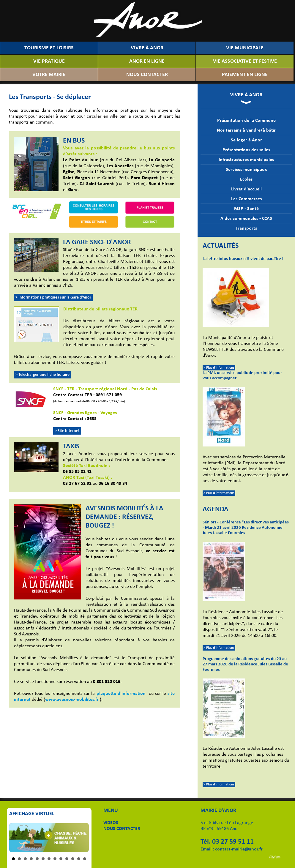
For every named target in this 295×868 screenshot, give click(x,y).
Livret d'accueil (246, 189)
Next (81, 838)
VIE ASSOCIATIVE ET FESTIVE (245, 61)
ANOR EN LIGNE (147, 61)
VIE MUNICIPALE (245, 48)
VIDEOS (111, 823)
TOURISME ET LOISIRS (49, 48)
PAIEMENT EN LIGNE (245, 75)
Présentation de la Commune (246, 121)
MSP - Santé (246, 209)
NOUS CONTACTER (147, 75)
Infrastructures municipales (246, 160)
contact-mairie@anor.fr (239, 849)
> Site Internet (67, 431)
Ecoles (246, 179)
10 (67, 859)
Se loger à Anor (246, 140)
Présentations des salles (246, 150)
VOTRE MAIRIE (49, 75)
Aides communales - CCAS (246, 219)
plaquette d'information (121, 694)
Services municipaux (246, 170)
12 (79, 859)
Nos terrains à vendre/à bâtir (246, 130)
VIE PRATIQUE (49, 61)
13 (85, 859)
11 (73, 859)
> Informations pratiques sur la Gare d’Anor (53, 298)
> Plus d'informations (219, 368)
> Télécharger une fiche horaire (42, 375)
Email (206, 849)
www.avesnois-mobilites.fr (72, 700)
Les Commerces (246, 199)
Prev (17, 838)
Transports (246, 228)
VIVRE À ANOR (147, 48)
